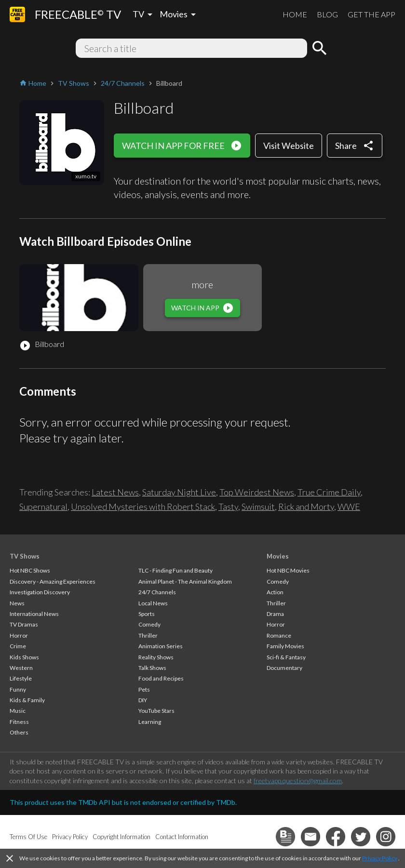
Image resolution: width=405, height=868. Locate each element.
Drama (275, 614)
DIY (143, 700)
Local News (153, 603)
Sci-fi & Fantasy (286, 657)
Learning (150, 722)
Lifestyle (21, 678)
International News (34, 614)
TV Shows (25, 556)
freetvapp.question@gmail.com (298, 781)
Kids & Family (27, 700)
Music (18, 711)
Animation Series (161, 646)
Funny (18, 689)
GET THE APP (371, 14)
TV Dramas (24, 624)
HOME (295, 14)
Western (21, 668)
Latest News (115, 492)
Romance (279, 635)
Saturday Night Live (179, 492)
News (17, 603)
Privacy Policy (380, 858)
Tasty (228, 507)
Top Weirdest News (257, 492)
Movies (278, 556)
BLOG (327, 14)
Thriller (148, 635)
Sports (147, 614)
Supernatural (43, 507)
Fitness (19, 722)
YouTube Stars (156, 711)
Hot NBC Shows (30, 570)
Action (275, 592)
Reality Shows (156, 657)
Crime (18, 646)
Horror (19, 635)
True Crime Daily (329, 492)
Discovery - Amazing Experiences (53, 581)
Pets (144, 689)
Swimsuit (258, 507)
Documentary (284, 668)
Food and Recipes (161, 678)
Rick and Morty (306, 507)
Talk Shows (152, 668)
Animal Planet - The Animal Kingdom (185, 581)
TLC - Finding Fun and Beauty (175, 570)
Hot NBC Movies (288, 570)
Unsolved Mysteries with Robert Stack (143, 507)
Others (19, 732)
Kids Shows (24, 657)
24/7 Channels (157, 592)
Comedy (149, 624)
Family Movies (285, 646)
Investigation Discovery (40, 592)
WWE (349, 507)
